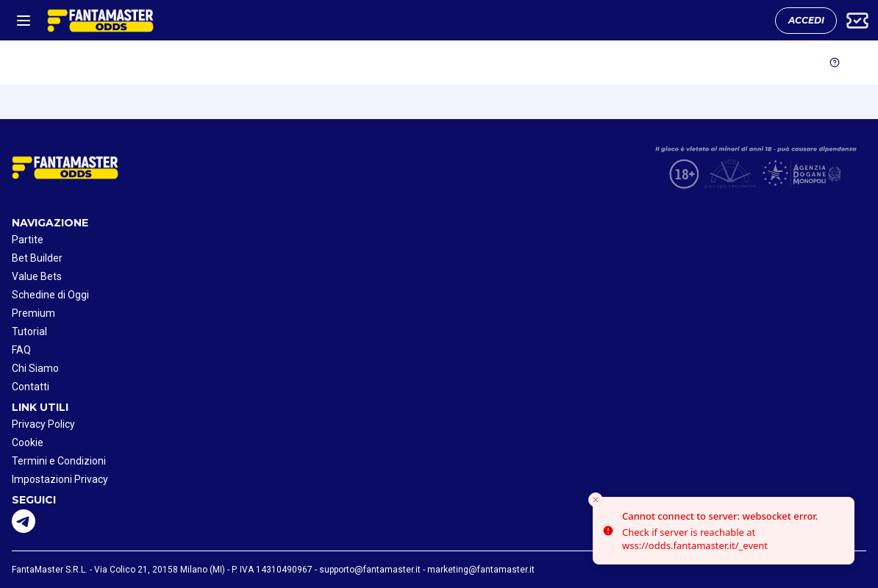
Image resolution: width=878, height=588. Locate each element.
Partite (28, 240)
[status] (724, 531)
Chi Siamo (35, 368)
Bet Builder (37, 258)
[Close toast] (596, 500)
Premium (33, 313)
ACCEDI (806, 20)
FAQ (21, 350)
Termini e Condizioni (59, 461)
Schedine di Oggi (50, 295)
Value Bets (37, 276)
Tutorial (29, 331)
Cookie (28, 442)
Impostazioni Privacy (60, 479)
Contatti (31, 387)
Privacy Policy (43, 424)
